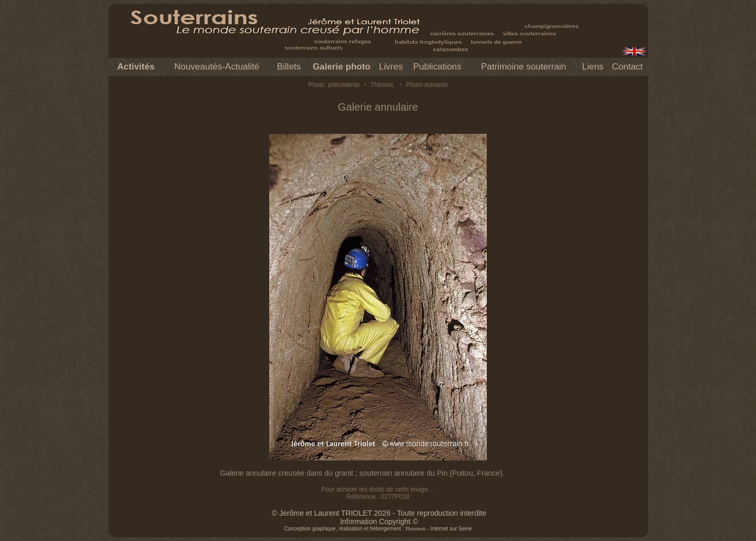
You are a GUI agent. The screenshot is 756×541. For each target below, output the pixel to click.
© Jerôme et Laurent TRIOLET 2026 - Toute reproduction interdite (379, 513)
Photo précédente (334, 85)
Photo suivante (427, 85)
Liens (593, 67)
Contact (627, 67)
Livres (391, 67)
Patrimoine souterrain (524, 67)
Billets (289, 67)
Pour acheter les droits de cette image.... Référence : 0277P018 (378, 493)
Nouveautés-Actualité (217, 67)
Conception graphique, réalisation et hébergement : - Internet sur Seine (378, 529)
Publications (437, 67)
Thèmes (382, 85)
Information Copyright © (379, 522)
